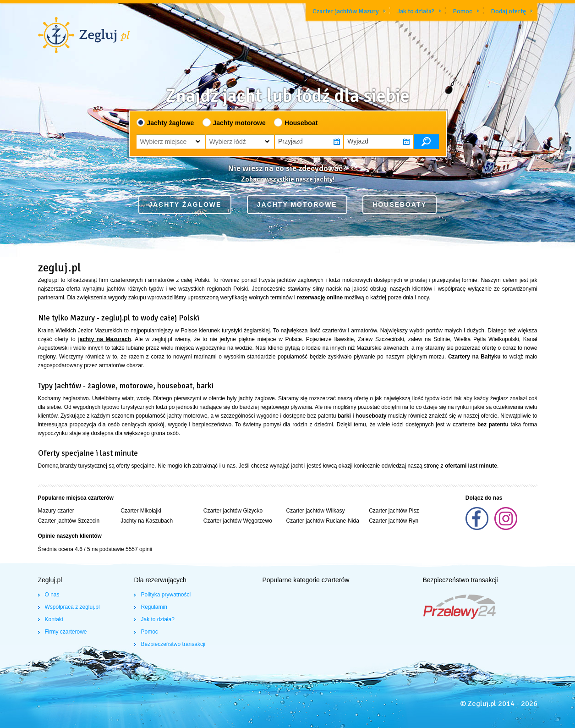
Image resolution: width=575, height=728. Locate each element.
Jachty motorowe (239, 123)
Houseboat (301, 123)
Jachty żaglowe (171, 123)
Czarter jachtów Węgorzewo (238, 521)
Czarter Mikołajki (141, 511)
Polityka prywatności (166, 595)
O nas (52, 595)
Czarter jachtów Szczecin (69, 521)
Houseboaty (400, 204)
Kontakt (54, 619)
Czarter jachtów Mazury (346, 11)
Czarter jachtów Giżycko (233, 511)
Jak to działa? (416, 11)
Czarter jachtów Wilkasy (315, 511)
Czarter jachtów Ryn (394, 521)
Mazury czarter (56, 511)
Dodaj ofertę (508, 11)
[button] (171, 142)
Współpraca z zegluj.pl (72, 607)
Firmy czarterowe (66, 632)
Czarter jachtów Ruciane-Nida (322, 521)
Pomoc (463, 11)
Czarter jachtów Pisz (394, 511)
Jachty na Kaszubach (147, 521)
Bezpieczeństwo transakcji (173, 644)
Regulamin (154, 607)
